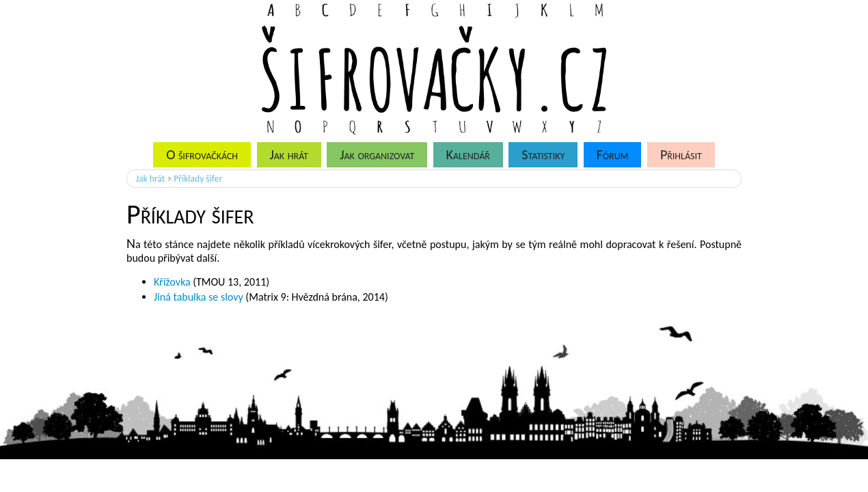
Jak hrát (288, 154)
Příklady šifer (198, 179)
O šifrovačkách (202, 154)
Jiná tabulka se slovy (199, 297)
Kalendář (468, 154)
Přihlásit (681, 154)
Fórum (613, 154)
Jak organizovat (377, 154)
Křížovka (172, 282)
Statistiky (543, 154)
